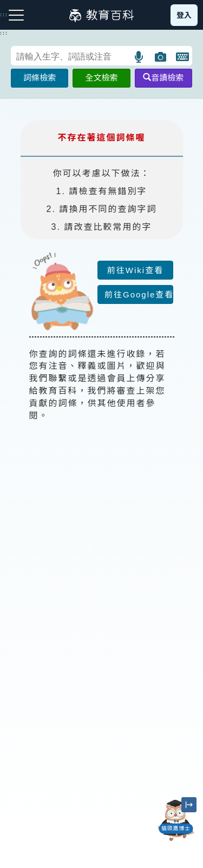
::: (4, 33)
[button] (139, 57)
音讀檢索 (163, 78)
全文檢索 (101, 78)
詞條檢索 (40, 78)
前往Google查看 (139, 294)
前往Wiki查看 (135, 270)
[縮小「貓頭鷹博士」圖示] (189, 805)
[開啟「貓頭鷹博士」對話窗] (176, 820)
